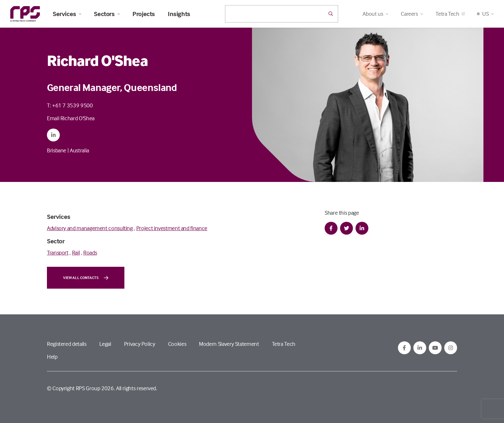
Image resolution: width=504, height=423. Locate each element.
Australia (79, 150)
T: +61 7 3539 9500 (70, 105)
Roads (90, 252)
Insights (179, 14)
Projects (144, 14)
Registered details (67, 344)
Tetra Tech (450, 14)
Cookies (177, 344)
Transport (58, 252)
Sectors (107, 14)
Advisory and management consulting (90, 228)
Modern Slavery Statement (229, 344)
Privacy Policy (140, 344)
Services (67, 14)
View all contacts (86, 278)
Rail (76, 252)
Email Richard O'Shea (71, 118)
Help (52, 357)
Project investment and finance (172, 228)
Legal (105, 344)
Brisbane (57, 150)
